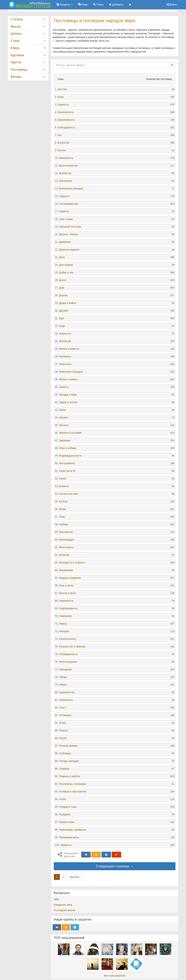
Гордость (64, 196)
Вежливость (66, 158)
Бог (60, 135)
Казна (62, 479)
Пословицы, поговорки (72, 784)
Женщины (65, 356)
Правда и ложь (68, 807)
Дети (62, 257)
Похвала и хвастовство (73, 792)
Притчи (16, 62)
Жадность (65, 334)
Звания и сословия (70, 433)
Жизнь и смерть (68, 379)
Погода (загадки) (69, 761)
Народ (63, 624)
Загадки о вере (68, 395)
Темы (83, 5)
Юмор (15, 48)
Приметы (66, 845)
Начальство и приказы (72, 646)
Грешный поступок (70, 227)
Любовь (64, 524)
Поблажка (65, 753)
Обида (63, 677)
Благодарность (67, 127)
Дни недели (66, 265)
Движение (65, 242)
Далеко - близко (68, 234)
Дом (61, 288)
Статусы (17, 19)
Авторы (16, 77)
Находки (64, 631)
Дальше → (76, 877)
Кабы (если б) (67, 471)
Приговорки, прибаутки (73, 830)
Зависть (64, 387)
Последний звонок (65, 910)
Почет (63, 799)
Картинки (17, 55)
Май (56, 899)
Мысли (16, 27)
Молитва (64, 555)
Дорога (63, 295)
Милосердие (66, 540)
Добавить (116, 5)
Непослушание (68, 662)
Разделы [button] (65, 5)
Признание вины (69, 837)
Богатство (64, 143)
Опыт (62, 708)
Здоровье (65, 440)
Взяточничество (68, 166)
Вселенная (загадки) (71, 188)
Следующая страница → (115, 866)
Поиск (98, 5)
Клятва (63, 501)
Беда (61, 97)
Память (63, 730)
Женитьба (65, 341)
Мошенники (66, 570)
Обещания (65, 669)
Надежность (66, 601)
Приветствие (67, 822)
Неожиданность (68, 654)
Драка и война (67, 303)
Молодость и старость (72, 563)
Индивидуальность (70, 456)
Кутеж (62, 509)
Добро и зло (66, 272)
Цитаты (16, 34)
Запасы (63, 417)
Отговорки (65, 715)
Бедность (63, 105)
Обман (63, 685)
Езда (62, 326)
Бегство (62, 89)
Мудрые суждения (70, 578)
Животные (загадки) (71, 372)
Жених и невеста (69, 349)
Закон (62, 410)
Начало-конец (67, 639)
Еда (61, 318)
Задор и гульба (68, 402)
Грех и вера (66, 219)
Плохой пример (68, 746)
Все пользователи (115, 976)
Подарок (64, 769)
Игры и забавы (68, 448)
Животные (65, 364)
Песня (63, 738)
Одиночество (67, 692)
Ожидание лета (63, 905)
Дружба (63, 311)
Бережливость (66, 120)
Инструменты (67, 463)
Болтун (62, 150)
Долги (62, 280)
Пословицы (19, 70)
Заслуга (64, 425)
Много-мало (66, 547)
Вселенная (65, 181)
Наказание (65, 616)
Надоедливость (68, 608)
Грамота (64, 211)
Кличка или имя (68, 494)
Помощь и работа (69, 776)
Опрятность (66, 700)
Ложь (62, 517)
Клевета (64, 486)
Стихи (15, 41)
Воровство (65, 173)
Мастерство (66, 532)
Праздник (65, 814)
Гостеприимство (69, 204)
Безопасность (66, 112)
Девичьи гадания (69, 250)
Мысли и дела (67, 593)
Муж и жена (66, 585)
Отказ (62, 723)
